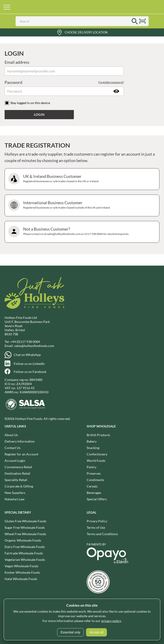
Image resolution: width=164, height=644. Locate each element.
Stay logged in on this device (30, 103)
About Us (11, 435)
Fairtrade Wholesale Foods (24, 553)
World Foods (96, 461)
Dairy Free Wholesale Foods (25, 547)
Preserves (94, 473)
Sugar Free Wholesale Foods (25, 527)
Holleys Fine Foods (82, 7)
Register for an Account (21, 454)
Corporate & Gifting (19, 486)
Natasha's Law (15, 499)
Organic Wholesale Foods (23, 540)
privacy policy (111, 621)
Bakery (92, 441)
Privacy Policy (97, 521)
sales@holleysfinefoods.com (34, 346)
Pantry (92, 467)
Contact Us (13, 448)
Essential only (70, 632)
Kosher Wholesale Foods (22, 572)
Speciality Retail (16, 480)
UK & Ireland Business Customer (81, 179)
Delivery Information (20, 441)
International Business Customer (81, 205)
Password (64, 82)
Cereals (92, 486)
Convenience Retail (18, 467)
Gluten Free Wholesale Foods (25, 521)
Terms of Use (96, 527)
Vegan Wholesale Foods (21, 566)
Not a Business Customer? (81, 232)
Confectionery (97, 454)
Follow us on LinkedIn (29, 364)
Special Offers (97, 499)
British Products (98, 435)
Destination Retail (17, 473)
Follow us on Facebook (30, 372)
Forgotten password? (111, 82)
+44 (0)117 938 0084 (25, 342)
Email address (17, 62)
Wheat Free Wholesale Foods (25, 534)
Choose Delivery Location (86, 32)
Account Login (15, 461)
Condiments (95, 480)
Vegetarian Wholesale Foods (25, 560)
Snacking (93, 448)
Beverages (94, 493)
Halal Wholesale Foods (21, 579)
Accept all (96, 632)
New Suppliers (15, 493)
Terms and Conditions (102, 534)
